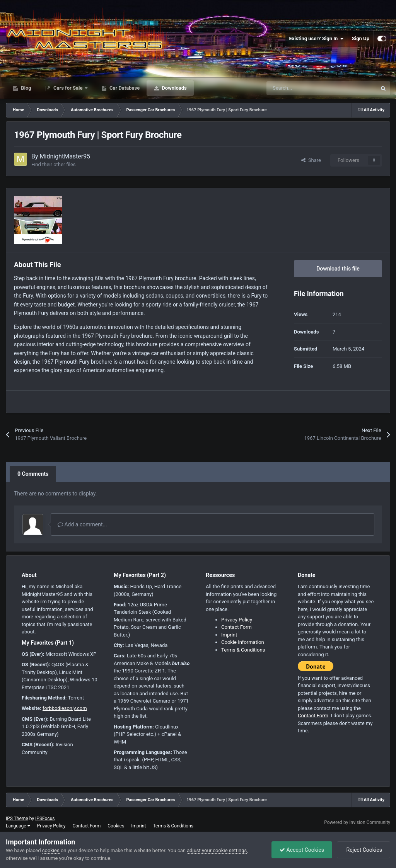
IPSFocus (45, 819)
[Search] (305, 88)
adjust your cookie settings (217, 850)
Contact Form (236, 627)
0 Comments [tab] (33, 474)
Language (18, 826)
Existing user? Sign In (317, 39)
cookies (51, 850)
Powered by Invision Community (357, 822)
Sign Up (361, 38)
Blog (26, 88)
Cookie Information (243, 642)
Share (311, 160)
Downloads (174, 88)
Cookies (116, 826)
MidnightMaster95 (65, 156)
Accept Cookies (302, 850)
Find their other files (54, 164)
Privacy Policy (237, 620)
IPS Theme (17, 819)
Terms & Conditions (243, 650)
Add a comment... (82, 524)
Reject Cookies (364, 850)
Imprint (229, 635)
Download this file (338, 269)
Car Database (124, 88)
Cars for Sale (68, 88)
